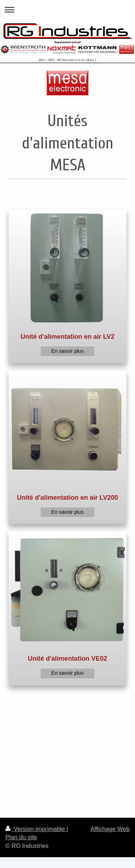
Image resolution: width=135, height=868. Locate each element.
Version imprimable (36, 829)
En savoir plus (68, 351)
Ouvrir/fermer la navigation (67, 10)
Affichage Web (110, 829)
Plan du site (21, 837)
